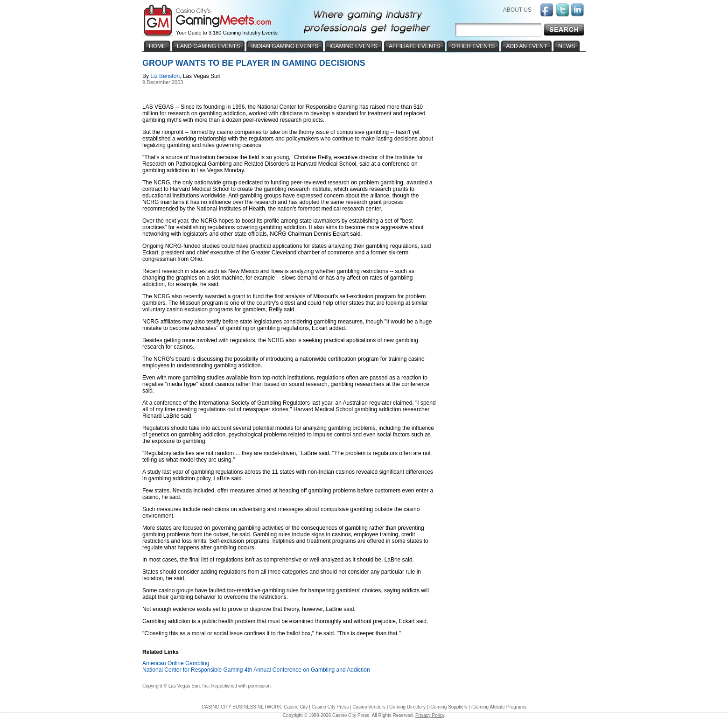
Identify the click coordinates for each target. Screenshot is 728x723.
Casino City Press (330, 707)
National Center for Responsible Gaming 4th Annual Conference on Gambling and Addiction (256, 670)
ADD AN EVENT (526, 46)
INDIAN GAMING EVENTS (285, 46)
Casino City (296, 707)
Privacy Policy (430, 715)
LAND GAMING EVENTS (208, 46)
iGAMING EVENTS (353, 46)
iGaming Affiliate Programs (499, 707)
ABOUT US (517, 10)
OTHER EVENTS (473, 46)
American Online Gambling (176, 663)
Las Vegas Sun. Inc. (189, 686)
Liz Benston (165, 76)
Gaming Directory (407, 707)
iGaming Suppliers (448, 707)
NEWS (567, 46)
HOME (157, 46)
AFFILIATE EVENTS (414, 46)
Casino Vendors (369, 707)
